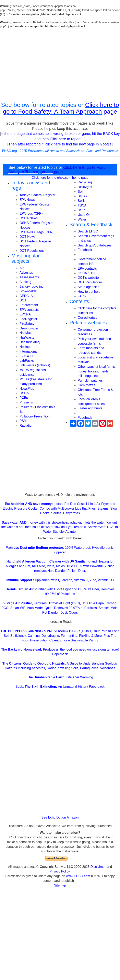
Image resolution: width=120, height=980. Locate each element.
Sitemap (60, 885)
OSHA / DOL (87, 273)
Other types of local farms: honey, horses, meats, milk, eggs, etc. (97, 371)
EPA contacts (29, 310)
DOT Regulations (32, 251)
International (28, 351)
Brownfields (28, 291)
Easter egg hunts (90, 408)
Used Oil (84, 215)
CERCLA (26, 296)
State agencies (88, 287)
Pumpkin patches (90, 380)
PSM (23, 421)
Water (82, 219)
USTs (82, 210)
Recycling (85, 182)
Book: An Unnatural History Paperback (60, 687)
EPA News (27, 200)
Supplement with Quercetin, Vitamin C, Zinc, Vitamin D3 (60, 580)
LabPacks (27, 361)
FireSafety (27, 324)
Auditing (25, 282)
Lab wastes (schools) (35, 365)
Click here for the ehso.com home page (60, 178)
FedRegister (28, 319)
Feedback (85, 250)
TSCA (82, 205)
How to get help (89, 292)
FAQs (82, 296)
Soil (80, 192)
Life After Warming (60, 677)
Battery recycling (32, 287)
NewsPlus (27, 389)
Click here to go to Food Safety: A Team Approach (61, 108)
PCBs (24, 398)
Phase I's (26, 402)
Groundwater (29, 328)
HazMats (26, 333)
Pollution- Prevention (35, 416)
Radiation (26, 425)
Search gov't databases (95, 245)
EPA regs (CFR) (31, 214)
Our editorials (87, 318)
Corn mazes (86, 385)
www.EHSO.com (78, 876)
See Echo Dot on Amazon (60, 817)
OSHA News (29, 218)
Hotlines (25, 347)
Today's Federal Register (37, 195)
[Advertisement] (60, 65)
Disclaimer (98, 867)
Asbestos (26, 273)
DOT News (27, 237)
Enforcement (29, 305)
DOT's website (88, 278)
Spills (82, 201)
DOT (23, 300)
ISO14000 (27, 356)
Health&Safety (30, 342)
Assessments (29, 277)
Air (22, 268)
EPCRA (25, 314)
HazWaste (27, 337)
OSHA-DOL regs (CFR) (37, 232)
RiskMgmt (85, 187)
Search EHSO (88, 231)
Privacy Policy (60, 871)
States (82, 196)
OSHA (24, 393)
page (110, 111)
